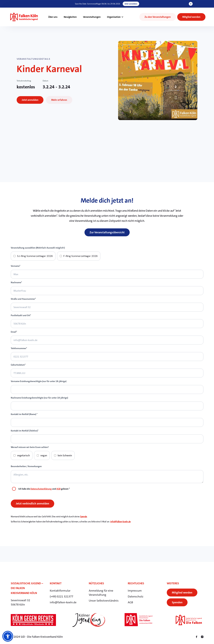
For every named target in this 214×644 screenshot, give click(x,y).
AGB (58, 489)
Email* (14, 332)
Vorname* (16, 266)
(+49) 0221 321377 (62, 596)
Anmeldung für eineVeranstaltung (101, 593)
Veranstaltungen (92, 17)
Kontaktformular (60, 591)
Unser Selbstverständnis (104, 601)
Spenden (177, 602)
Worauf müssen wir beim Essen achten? (30, 447)
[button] (115, 17)
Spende (83, 516)
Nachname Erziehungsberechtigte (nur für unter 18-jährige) (39, 398)
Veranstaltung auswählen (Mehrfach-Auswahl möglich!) (38, 248)
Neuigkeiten (70, 17)
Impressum (135, 591)
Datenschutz (136, 596)
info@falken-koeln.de (120, 522)
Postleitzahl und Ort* (21, 315)
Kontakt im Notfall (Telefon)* (25, 431)
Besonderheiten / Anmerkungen (26, 466)
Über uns (53, 17)
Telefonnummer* (19, 348)
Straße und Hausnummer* (23, 299)
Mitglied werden (182, 593)
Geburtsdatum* (18, 365)
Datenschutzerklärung (41, 489)
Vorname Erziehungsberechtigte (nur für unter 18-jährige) (39, 381)
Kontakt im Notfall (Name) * (24, 414)
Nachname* (16, 282)
